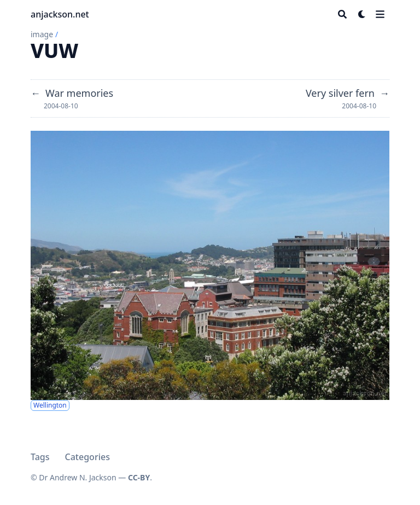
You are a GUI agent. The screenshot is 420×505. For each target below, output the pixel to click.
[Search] (342, 14)
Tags (40, 457)
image (42, 34)
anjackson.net (60, 14)
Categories (87, 457)
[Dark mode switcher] (362, 14)
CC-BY (139, 477)
